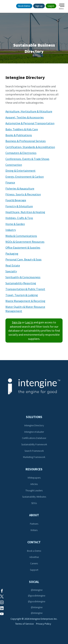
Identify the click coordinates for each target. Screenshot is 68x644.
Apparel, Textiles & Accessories (25, 117)
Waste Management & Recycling (25, 301)
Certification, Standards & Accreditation (30, 147)
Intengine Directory (34, 425)
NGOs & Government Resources (25, 242)
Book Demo (24, 6)
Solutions (34, 417)
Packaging (12, 254)
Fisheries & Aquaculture (20, 188)
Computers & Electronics (21, 153)
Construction (14, 165)
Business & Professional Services (26, 141)
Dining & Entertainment (20, 171)
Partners (34, 524)
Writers (34, 530)
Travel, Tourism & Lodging (22, 295)
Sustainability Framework (34, 444)
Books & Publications (19, 135)
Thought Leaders (34, 490)
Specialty (11, 271)
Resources (34, 469)
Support (34, 570)
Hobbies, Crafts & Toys (19, 218)
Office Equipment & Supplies (23, 248)
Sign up (39, 6)
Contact (34, 542)
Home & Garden (15, 224)
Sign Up (17, 322)
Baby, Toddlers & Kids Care (22, 129)
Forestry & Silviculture (19, 206)
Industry (11, 230)
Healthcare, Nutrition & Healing (25, 212)
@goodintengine (37, 596)
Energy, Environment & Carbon (25, 177)
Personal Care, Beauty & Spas (23, 259)
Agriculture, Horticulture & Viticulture (29, 111)
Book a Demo (34, 551)
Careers (34, 563)
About (34, 515)
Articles (34, 484)
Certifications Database (34, 438)
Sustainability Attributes (34, 497)
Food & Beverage (16, 200)
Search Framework (34, 451)
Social (34, 582)
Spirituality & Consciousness (23, 277)
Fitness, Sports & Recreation (23, 194)
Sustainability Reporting (21, 283)
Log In (29, 322)
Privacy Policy (44, 624)
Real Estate (13, 265)
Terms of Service (24, 624)
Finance (10, 182)
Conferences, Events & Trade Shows (27, 159)
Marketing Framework (34, 457)
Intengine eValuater (34, 432)
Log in (51, 6)
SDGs (34, 503)
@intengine (37, 590)
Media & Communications (21, 236)
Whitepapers (34, 478)
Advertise (34, 557)
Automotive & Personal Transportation (30, 123)
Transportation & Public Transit (25, 289)
